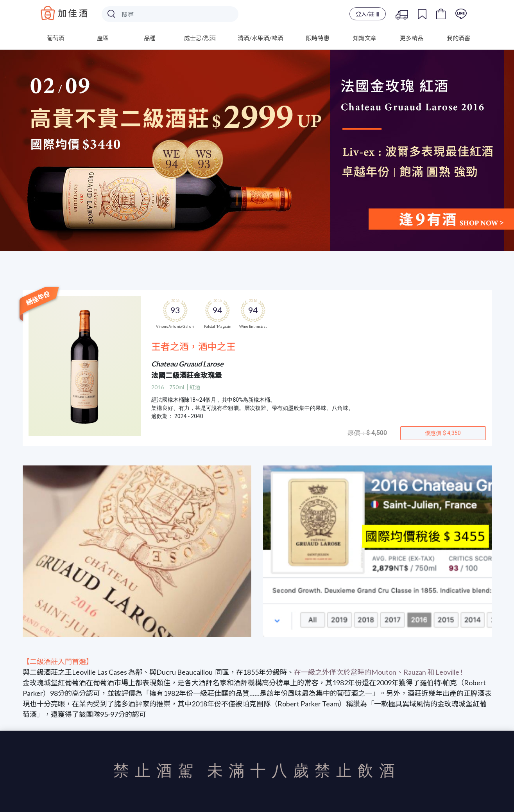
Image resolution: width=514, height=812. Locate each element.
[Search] (170, 14)
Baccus (64, 13)
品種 (150, 38)
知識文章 (365, 38)
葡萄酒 (56, 38)
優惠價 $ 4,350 (443, 433)
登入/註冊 (368, 14)
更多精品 (412, 38)
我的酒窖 (458, 38)
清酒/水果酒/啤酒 (261, 38)
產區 (103, 38)
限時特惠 (318, 38)
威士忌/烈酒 (200, 38)
